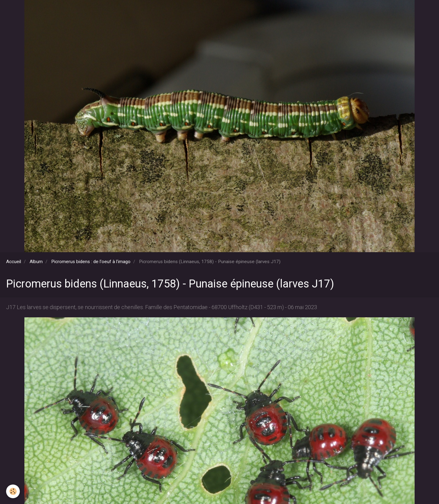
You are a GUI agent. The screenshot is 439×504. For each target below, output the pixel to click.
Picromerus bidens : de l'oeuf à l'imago (91, 262)
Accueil (14, 262)
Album (36, 262)
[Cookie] (13, 491)
